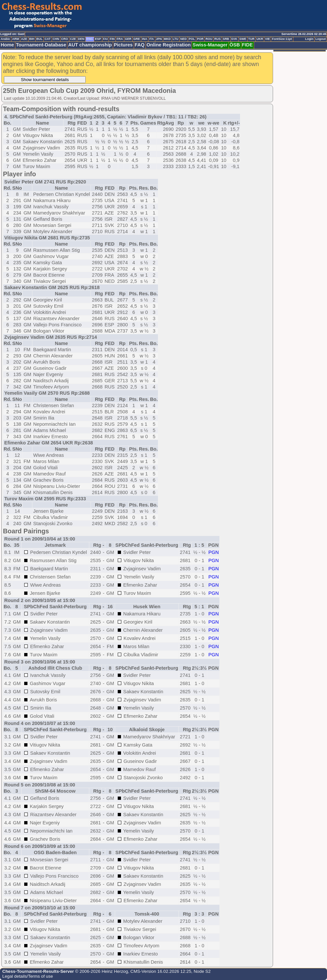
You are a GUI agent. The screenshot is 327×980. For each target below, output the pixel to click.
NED (183, 39)
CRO (65, 39)
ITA (151, 39)
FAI (105, 39)
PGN (214, 552)
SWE (243, 39)
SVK (234, 39)
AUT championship (90, 45)
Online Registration (169, 45)
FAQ (140, 45)
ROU (209, 39)
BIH (32, 39)
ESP (98, 39)
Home (7, 45)
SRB (226, 39)
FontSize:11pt (282, 39)
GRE (137, 39)
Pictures (123, 45)
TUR (251, 39)
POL (192, 39)
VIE (267, 39)
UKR (260, 39)
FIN (112, 39)
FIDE (247, 45)
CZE (73, 39)
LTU (175, 39)
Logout (320, 39)
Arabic (5, 39)
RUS (217, 39)
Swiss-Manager (210, 45)
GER (128, 39)
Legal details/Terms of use (28, 976)
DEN (81, 39)
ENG (90, 39)
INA (145, 39)
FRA (120, 39)
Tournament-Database (41, 45)
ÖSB (235, 45)
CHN (56, 39)
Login (309, 39)
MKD (167, 39)
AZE (24, 39)
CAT (47, 39)
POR (200, 39)
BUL (39, 39)
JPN (159, 39)
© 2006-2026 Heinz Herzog (101, 971)
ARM (16, 39)
